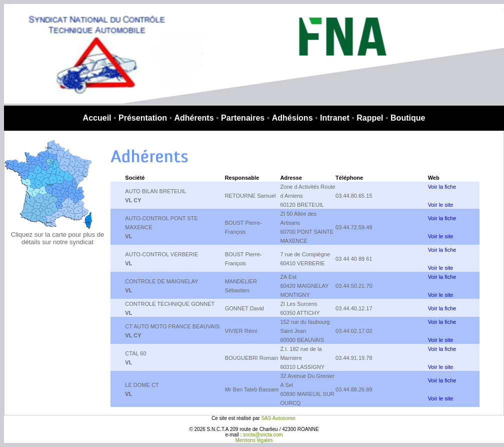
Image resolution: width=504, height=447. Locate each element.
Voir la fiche (442, 187)
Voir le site (441, 205)
